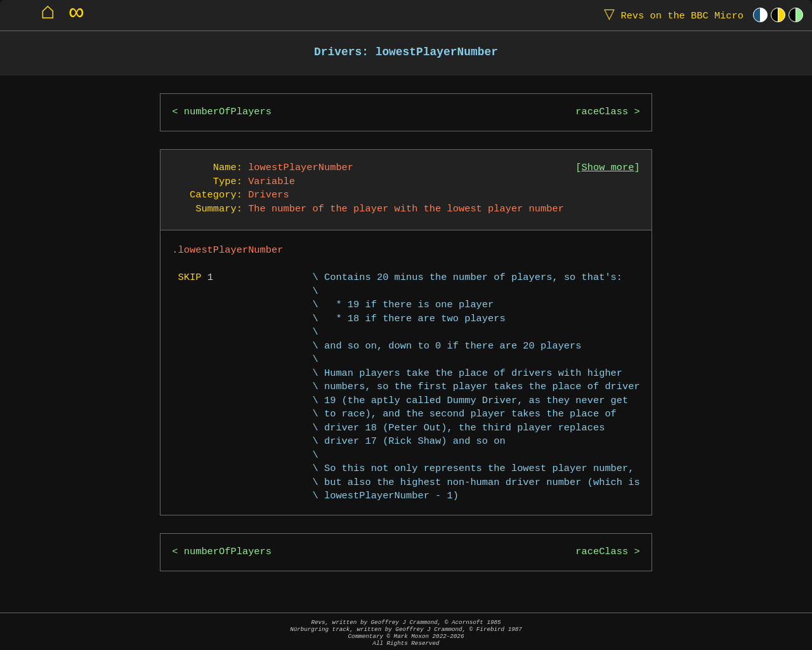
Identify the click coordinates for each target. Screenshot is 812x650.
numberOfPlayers (228, 112)
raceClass (602, 112)
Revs (671, 15)
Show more (608, 168)
